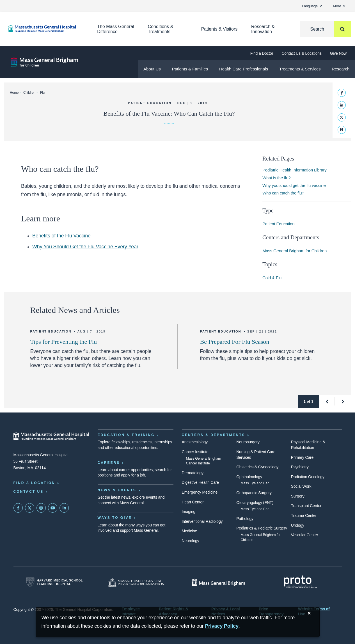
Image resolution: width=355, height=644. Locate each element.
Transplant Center (306, 506)
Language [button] (312, 6)
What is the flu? (277, 178)
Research (341, 69)
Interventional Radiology (202, 521)
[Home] (44, 29)
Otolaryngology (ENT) (255, 503)
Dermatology (193, 473)
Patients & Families (190, 69)
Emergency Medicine (200, 492)
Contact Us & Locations (301, 53)
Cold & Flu (272, 278)
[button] (327, 402)
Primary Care (302, 457)
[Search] (326, 29)
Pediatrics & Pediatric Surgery (262, 528)
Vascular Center (305, 535)
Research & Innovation (263, 29)
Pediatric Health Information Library (295, 170)
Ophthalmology (249, 477)
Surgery (298, 496)
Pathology (245, 519)
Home (14, 93)
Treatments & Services (300, 69)
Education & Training (126, 435)
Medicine (190, 531)
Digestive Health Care (200, 482)
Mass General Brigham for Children (295, 251)
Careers (109, 463)
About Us (152, 69)
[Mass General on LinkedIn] (64, 508)
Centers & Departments (214, 435)
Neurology (191, 541)
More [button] (339, 6)
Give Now (338, 53)
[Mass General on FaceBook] (18, 508)
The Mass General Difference (116, 29)
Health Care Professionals (244, 69)
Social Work (301, 486)
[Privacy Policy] (222, 626)
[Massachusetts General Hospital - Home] (51, 436)
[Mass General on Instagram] (41, 508)
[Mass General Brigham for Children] (44, 62)
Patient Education (279, 224)
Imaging (189, 512)
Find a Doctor (262, 53)
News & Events (117, 490)
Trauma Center (304, 515)
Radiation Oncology (308, 477)
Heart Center (193, 502)
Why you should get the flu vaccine (294, 185)
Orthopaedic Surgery (254, 493)
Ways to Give (115, 518)
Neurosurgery (248, 442)
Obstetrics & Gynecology (257, 467)
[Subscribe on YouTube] (53, 508)
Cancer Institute (195, 452)
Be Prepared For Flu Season (235, 342)
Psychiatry (300, 467)
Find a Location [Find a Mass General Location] (34, 483)
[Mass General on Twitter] (30, 508)
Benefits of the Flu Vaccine (61, 236)
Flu (42, 93)
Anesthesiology (195, 442)
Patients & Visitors (219, 29)
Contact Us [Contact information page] (29, 492)
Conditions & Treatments (161, 29)
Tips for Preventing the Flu (64, 342)
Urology (298, 525)
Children (29, 93)
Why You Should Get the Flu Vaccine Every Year (85, 247)
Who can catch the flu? (283, 193)
